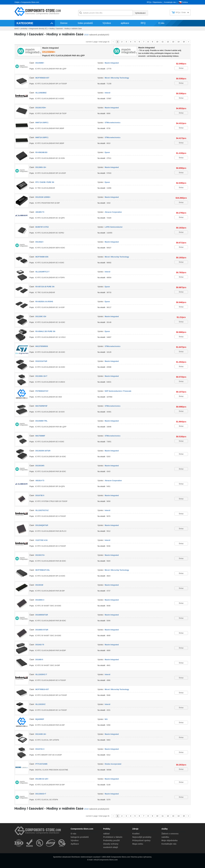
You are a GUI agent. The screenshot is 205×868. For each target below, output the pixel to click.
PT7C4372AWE (41, 764)
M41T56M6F (40, 436)
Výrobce (107, 23)
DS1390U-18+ (41, 167)
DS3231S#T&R (41, 361)
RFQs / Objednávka (154, 2)
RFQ (143, 23)
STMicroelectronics (113, 123)
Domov (64, 23)
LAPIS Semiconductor (114, 227)
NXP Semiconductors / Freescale (118, 391)
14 (179, 42)
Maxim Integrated (147, 48)
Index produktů (85, 23)
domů (17, 29)
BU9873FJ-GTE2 (42, 227)
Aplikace (75, 844)
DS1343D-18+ (41, 734)
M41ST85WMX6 (42, 346)
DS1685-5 (39, 660)
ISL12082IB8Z (41, 93)
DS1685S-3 (40, 600)
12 (168, 42)
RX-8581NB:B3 (41, 152)
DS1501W (39, 585)
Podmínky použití (112, 840)
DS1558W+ (49, 52)
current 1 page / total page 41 (98, 42)
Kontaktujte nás (170, 2)
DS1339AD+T (41, 794)
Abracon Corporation (113, 212)
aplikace (125, 23)
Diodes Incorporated (113, 764)
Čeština (185, 2)
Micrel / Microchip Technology (117, 78)
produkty (24, 29)
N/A (106, 719)
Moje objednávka (170, 840)
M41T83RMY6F (41, 406)
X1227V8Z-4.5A (41, 540)
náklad (106, 834)
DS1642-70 (40, 645)
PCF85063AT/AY (42, 391)
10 (157, 42)
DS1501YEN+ (41, 108)
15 (184, 42)
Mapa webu (138, 844)
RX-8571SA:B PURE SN (45, 287)
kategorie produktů (80, 837)
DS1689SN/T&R (42, 615)
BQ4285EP (40, 719)
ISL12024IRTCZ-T (42, 272)
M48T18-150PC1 (42, 123)
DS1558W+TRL (41, 421)
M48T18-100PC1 (42, 138)
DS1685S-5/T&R (42, 630)
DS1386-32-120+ (42, 779)
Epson (107, 152)
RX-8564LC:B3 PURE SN (45, 331)
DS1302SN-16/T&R (43, 451)
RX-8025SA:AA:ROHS (44, 302)
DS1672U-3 (40, 749)
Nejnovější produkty (142, 837)
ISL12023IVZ (40, 704)
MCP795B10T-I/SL (43, 570)
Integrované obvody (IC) (38, 29)
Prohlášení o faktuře (113, 837)
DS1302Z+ (39, 242)
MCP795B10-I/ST (42, 689)
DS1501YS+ (40, 555)
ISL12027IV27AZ (42, 510)
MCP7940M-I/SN (42, 257)
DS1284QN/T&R (42, 525)
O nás (161, 23)
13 (173, 42)
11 (163, 42)
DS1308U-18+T (41, 376)
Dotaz (181, 68)
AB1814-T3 (40, 481)
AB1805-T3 (40, 212)
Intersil (107, 93)
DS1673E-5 (40, 496)
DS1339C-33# (41, 317)
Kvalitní (136, 834)
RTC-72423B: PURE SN (45, 182)
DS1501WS (40, 466)
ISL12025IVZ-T (41, 675)
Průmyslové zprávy (141, 840)
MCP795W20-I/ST (42, 78)
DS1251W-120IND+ (43, 197)
